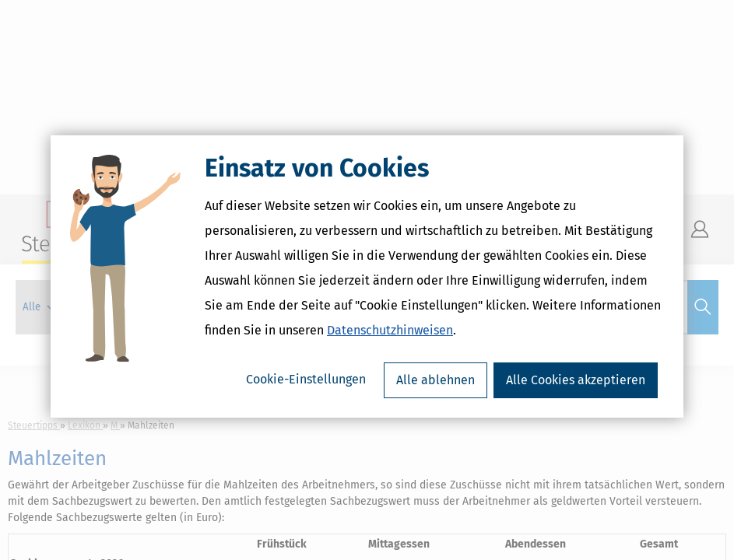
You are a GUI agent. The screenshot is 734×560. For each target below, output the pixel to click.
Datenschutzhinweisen (390, 334)
